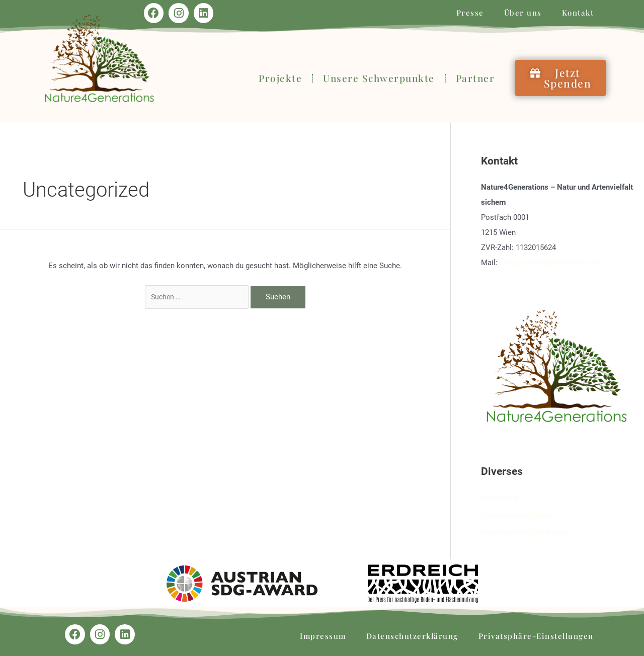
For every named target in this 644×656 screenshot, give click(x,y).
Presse (470, 13)
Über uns (523, 13)
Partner (475, 78)
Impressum (500, 498)
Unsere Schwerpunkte (379, 78)
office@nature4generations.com (553, 263)
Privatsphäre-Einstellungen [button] (526, 531)
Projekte (280, 78)
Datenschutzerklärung (517, 515)
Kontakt (578, 13)
